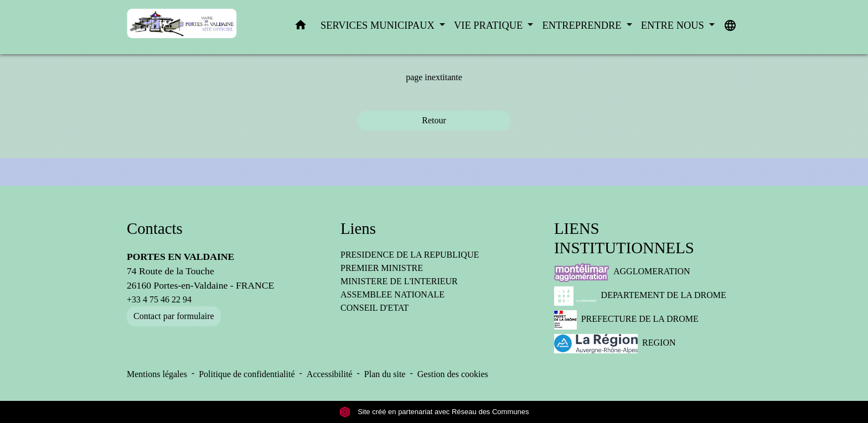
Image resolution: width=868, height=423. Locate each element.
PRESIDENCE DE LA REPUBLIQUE (410, 255)
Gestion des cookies (453, 374)
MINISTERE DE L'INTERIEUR (399, 281)
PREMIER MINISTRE (382, 268)
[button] (301, 27)
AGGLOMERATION (622, 272)
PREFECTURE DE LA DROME (626, 320)
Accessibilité (330, 374)
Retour (434, 120)
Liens (358, 228)
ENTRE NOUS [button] (674, 25)
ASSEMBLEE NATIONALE (392, 294)
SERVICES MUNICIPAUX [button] (379, 25)
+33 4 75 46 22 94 (159, 299)
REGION (615, 344)
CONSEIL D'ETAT (374, 308)
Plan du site (385, 374)
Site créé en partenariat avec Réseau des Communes (434, 412)
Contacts (155, 228)
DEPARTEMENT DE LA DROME (640, 296)
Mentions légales (157, 374)
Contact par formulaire (174, 316)
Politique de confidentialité (247, 374)
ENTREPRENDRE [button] (583, 25)
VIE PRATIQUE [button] (490, 25)
